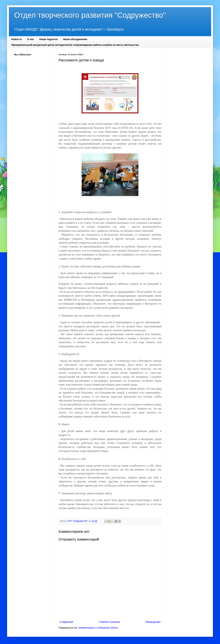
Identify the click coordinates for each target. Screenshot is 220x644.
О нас (31, 39)
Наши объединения (75, 39)
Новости (17, 39)
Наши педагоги (49, 39)
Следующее (66, 622)
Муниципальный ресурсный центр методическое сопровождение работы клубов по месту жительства (75, 45)
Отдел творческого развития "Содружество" (90, 15)
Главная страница (109, 622)
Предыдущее (153, 622)
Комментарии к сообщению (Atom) (98, 628)
